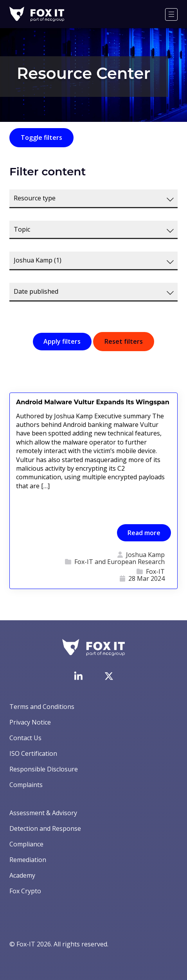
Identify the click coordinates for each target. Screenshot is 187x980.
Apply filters (62, 341)
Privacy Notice (30, 722)
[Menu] (171, 14)
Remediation (28, 860)
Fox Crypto (25, 891)
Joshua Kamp (145, 555)
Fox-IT (155, 572)
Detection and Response (45, 828)
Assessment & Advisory (43, 813)
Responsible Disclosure (44, 769)
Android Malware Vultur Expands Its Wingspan (93, 402)
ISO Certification (33, 753)
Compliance (26, 844)
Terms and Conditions (42, 707)
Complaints (26, 785)
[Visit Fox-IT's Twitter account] (109, 676)
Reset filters (124, 341)
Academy (22, 875)
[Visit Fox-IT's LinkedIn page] (78, 676)
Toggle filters (41, 137)
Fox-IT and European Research (120, 562)
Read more (144, 533)
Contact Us (25, 738)
